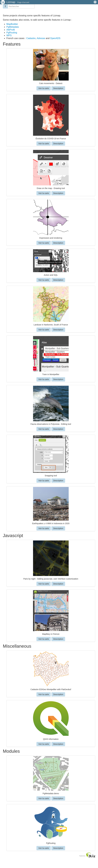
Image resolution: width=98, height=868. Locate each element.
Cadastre (31, 38)
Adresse (41, 38)
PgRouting (12, 33)
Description (58, 88)
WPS (9, 35)
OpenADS (55, 38)
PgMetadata (13, 27)
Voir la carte (44, 88)
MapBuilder (12, 24)
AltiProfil (11, 30)
